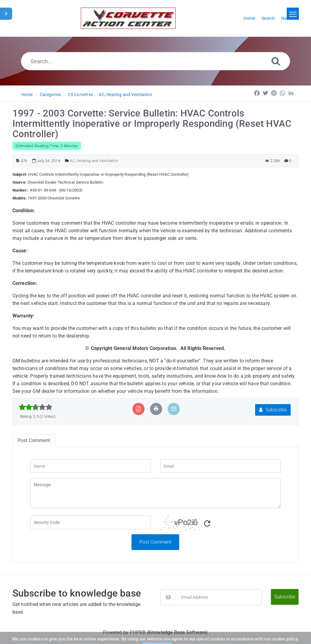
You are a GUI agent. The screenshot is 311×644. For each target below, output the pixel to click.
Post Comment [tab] (34, 440)
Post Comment (155, 542)
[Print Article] (156, 409)
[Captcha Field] (91, 522)
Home (27, 95)
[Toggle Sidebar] (6, 14)
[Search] (276, 61)
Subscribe (273, 410)
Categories (50, 95)
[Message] (155, 493)
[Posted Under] (67, 161)
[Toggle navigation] (293, 14)
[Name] (91, 466)
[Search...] (155, 61)
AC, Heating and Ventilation (125, 95)
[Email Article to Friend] (174, 409)
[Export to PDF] (138, 409)
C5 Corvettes (80, 95)
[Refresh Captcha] (207, 524)
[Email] (220, 466)
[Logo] (128, 18)
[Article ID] (18, 161)
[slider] (36, 407)
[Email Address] (211, 597)
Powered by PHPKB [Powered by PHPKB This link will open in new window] (124, 632)
